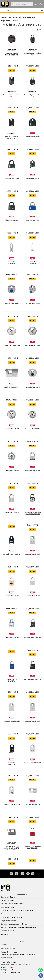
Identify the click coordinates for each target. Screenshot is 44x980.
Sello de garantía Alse (8, 948)
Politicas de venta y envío (9, 952)
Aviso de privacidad (7, 957)
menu (42, 10)
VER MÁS (12, 70)
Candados (16, 21)
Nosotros (4, 944)
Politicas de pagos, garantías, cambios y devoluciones (18, 955)
